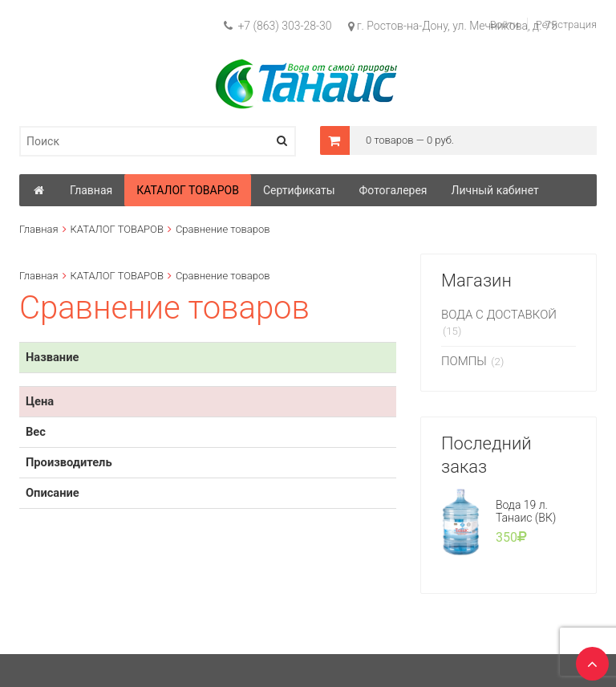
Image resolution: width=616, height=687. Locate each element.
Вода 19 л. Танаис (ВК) (526, 511)
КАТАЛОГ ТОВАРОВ (117, 229)
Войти (505, 24)
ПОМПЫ (464, 361)
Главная (39, 229)
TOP (588, 659)
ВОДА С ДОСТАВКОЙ (499, 315)
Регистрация (566, 24)
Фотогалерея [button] (393, 190)
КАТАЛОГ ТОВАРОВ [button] (188, 190)
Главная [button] (91, 190)
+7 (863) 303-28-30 (278, 26)
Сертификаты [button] (299, 190)
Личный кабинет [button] (495, 190)
